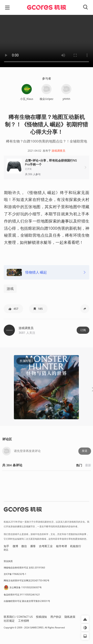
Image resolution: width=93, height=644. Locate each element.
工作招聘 (24, 621)
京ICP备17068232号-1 (15, 574)
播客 (33, 546)
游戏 (10, 289)
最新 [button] (88, 465)
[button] (46, 167)
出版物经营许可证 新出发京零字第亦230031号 (27, 601)
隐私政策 (70, 617)
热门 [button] (79, 465)
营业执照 (8, 561)
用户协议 (56, 617)
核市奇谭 (62, 546)
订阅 (83, 330)
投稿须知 (41, 617)
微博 (15, 546)
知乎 (6, 546)
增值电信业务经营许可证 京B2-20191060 (24, 568)
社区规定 (9, 621)
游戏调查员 (58, 151)
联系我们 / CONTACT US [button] (18, 617)
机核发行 (76, 546)
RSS (6, 550)
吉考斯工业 (46, 546)
